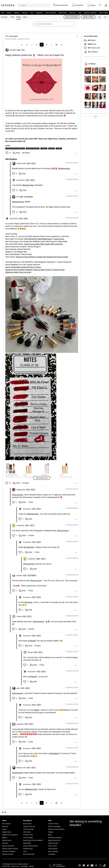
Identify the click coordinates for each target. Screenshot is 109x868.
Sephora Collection (90, 13)
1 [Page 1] (27, 45)
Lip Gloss (44, 148)
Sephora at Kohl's (53, 843)
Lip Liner (52, 148)
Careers (4, 829)
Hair (32, 13)
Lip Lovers (14, 36)
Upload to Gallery (88, 17)
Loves (25, 851)
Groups (19, 17)
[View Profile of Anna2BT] (15, 50)
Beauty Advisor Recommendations (33, 840)
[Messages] (105, 17)
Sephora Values (7, 832)
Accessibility (52, 854)
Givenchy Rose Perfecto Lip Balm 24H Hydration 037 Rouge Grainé (42, 257)
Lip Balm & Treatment (33, 148)
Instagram (80, 865)
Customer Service (53, 824)
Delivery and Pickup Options (56, 829)
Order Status (27, 832)
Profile (12, 17)
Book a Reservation (29, 854)
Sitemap (31, 866)
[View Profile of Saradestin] (22, 724)
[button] (42, 81)
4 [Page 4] (37, 45)
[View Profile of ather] (20, 688)
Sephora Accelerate (8, 854)
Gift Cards (5, 843)
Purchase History (28, 835)
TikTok (104, 865)
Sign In (93, 5)
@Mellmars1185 (31, 789)
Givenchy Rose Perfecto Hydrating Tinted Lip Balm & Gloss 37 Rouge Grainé (35, 270)
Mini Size (73, 13)
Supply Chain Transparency (10, 835)
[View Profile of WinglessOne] (23, 490)
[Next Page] (61, 45)
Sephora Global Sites (8, 846)
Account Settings (28, 838)
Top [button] (5, 812)
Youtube (92, 866)
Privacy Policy (6, 866)
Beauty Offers (27, 843)
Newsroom (5, 826)
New (3, 13)
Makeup (17, 13)
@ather (37, 710)
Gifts (80, 13)
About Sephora (6, 824)
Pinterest (96, 865)
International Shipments (55, 838)
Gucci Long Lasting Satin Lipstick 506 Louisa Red (44, 244)
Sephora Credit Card (29, 826)
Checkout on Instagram (9, 851)
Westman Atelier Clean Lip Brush (19, 272)
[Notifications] (100, 17)
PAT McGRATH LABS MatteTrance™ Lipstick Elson (45, 239)
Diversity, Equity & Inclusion (10, 849)
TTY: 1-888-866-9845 (59, 866)
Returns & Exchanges (54, 826)
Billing (50, 835)
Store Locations (53, 846)
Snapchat (100, 865)
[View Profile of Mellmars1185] (23, 163)
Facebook (84, 865)
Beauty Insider (27, 824)
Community (4, 17)
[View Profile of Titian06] (21, 616)
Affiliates (5, 838)
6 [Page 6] (47, 45)
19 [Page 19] (56, 45)
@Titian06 (32, 641)
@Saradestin (54, 754)
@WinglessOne (33, 514)
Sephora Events (7, 840)
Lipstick (59, 148)
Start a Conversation (72, 17)
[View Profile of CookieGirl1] (23, 526)
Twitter (88, 865)
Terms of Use (15, 866)
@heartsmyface (64, 169)
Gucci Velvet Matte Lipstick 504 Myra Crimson (24, 267)
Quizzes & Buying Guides (30, 846)
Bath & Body (63, 13)
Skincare (25, 13)
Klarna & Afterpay (53, 851)
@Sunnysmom (18, 495)
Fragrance (39, 13)
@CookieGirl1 (29, 547)
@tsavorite (28, 602)
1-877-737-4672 (57, 865)
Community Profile (28, 829)
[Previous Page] (22, 45)
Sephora (8, 5)
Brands (9, 13)
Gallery (25, 17)
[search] (34, 5)
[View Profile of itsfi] (20, 197)
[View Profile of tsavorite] (22, 575)
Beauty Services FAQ (54, 840)
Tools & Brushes (51, 13)
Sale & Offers (104, 13)
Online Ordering (53, 849)
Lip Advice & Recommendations (15, 148)
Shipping (51, 832)
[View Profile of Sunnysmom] (23, 180)
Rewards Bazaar (28, 849)
